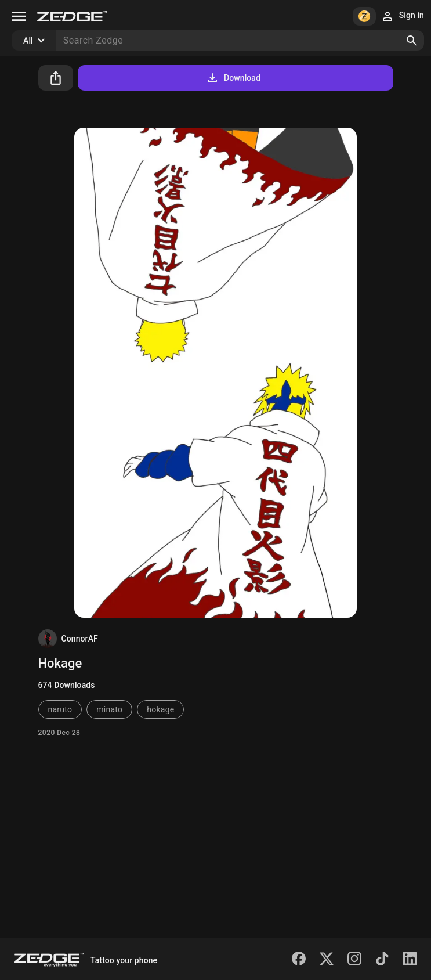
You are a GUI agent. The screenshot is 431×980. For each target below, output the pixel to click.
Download (233, 78)
